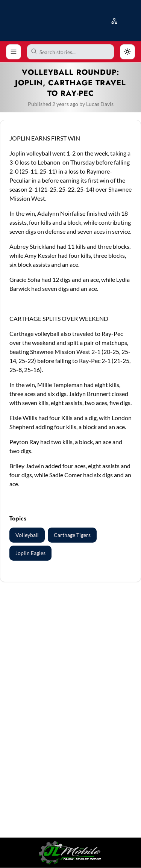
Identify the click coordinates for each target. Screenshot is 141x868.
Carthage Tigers (72, 535)
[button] (116, 20)
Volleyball (27, 535)
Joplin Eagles (30, 553)
